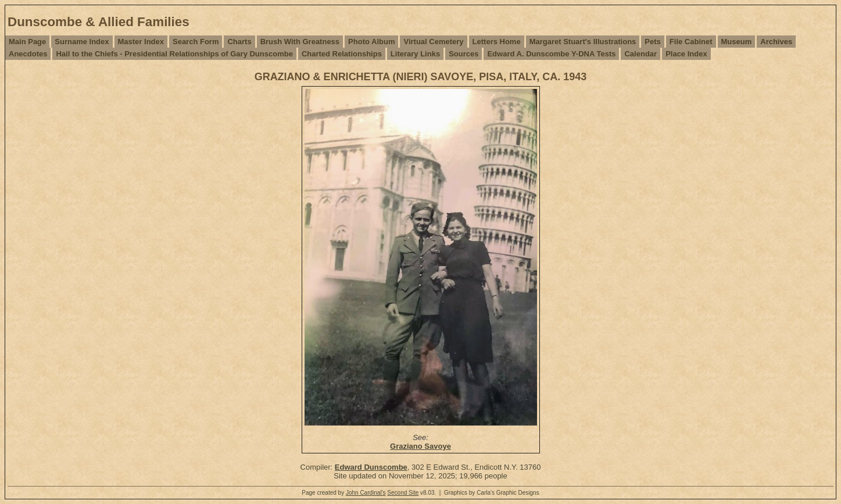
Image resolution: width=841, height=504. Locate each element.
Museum (737, 42)
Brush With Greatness (300, 42)
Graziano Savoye (420, 446)
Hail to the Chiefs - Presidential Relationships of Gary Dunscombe (174, 54)
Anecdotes (28, 54)
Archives (776, 42)
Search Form (196, 42)
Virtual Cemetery (433, 42)
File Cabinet (691, 42)
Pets (652, 42)
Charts (239, 42)
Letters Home (497, 42)
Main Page (27, 42)
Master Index (141, 42)
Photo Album (371, 42)
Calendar (640, 54)
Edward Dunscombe (371, 467)
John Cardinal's (366, 493)
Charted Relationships (342, 54)
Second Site (403, 493)
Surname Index (82, 42)
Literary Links (415, 54)
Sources (464, 54)
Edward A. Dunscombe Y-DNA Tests (551, 54)
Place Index (686, 54)
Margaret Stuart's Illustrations (583, 42)
